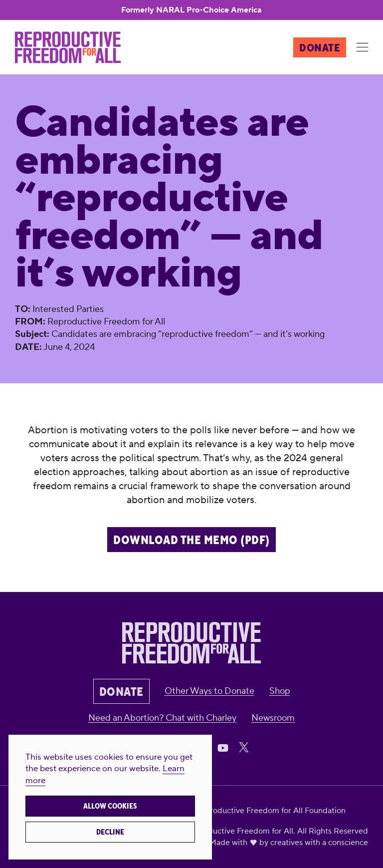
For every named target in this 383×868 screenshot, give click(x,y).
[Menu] (362, 48)
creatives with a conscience (319, 843)
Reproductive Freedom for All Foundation (270, 811)
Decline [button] (110, 832)
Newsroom (273, 718)
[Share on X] (244, 747)
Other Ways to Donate (209, 691)
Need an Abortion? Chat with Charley (162, 718)
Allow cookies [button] (110, 806)
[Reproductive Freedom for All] (68, 47)
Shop (280, 691)
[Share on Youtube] (223, 747)
